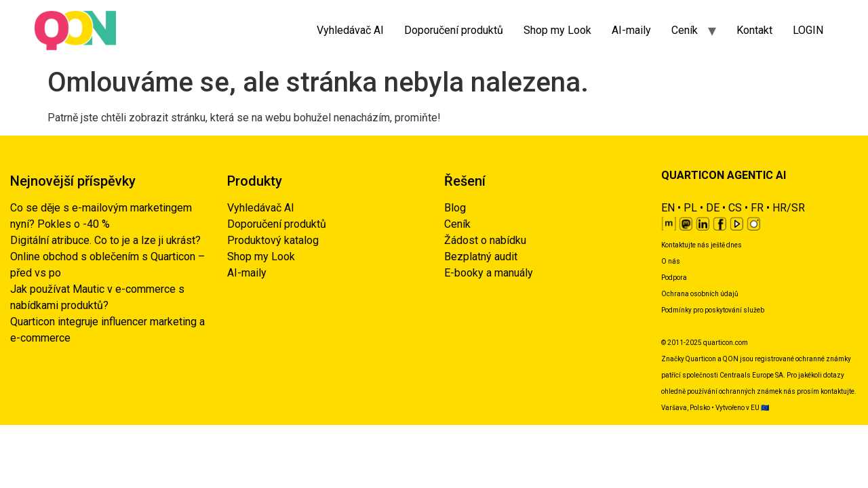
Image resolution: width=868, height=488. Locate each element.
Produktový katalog (273, 240)
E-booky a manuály (489, 273)
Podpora (674, 278)
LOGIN (808, 30)
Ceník (685, 30)
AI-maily (631, 30)
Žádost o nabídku (485, 240)
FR (757, 208)
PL (690, 208)
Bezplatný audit (481, 257)
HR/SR (789, 208)
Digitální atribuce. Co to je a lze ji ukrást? (105, 240)
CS (735, 208)
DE (713, 208)
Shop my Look (557, 30)
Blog (455, 208)
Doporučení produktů (454, 30)
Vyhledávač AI (350, 30)
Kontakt (754, 30)
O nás (671, 261)
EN (668, 208)
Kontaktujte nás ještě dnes (702, 245)
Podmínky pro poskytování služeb (713, 310)
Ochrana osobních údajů (700, 294)
